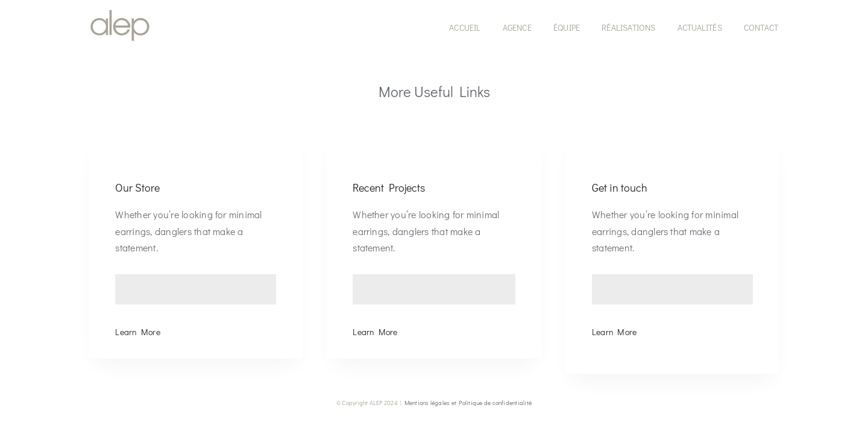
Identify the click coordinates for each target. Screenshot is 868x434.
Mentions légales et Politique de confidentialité (468, 403)
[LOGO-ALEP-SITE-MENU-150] (120, 14)
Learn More (137, 332)
